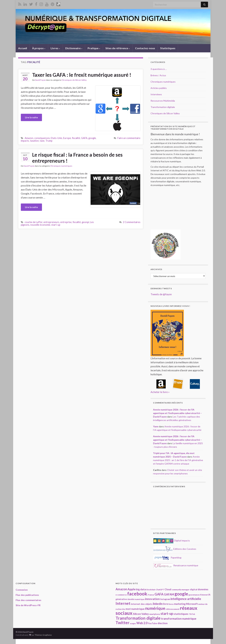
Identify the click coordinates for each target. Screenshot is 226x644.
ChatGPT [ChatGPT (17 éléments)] (160, 590)
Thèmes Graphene (43, 635)
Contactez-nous (145, 48)
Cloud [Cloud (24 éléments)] (168, 589)
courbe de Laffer (34, 222)
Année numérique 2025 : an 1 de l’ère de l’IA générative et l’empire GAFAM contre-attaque (178, 460)
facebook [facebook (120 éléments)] (137, 594)
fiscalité (76, 138)
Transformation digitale (163, 107)
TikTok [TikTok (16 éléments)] (192, 614)
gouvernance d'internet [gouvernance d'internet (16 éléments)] (198, 595)
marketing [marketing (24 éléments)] (180, 604)
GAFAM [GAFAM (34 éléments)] (169, 594)
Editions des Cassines (175, 549)
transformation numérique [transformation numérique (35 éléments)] (179, 619)
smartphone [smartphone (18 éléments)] (155, 614)
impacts (25, 141)
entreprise (66, 222)
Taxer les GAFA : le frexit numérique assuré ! (82, 75)
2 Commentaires (132, 222)
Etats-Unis (56, 138)
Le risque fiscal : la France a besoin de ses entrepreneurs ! (77, 158)
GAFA (84, 138)
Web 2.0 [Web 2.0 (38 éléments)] (142, 623)
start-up (56, 225)
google (92, 138)
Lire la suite (31, 117)
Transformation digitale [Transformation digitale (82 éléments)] (138, 618)
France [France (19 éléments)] (151, 595)
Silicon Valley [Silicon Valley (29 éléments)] (141, 614)
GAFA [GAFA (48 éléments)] (159, 594)
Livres (55, 48)
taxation (34, 141)
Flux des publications (27, 595)
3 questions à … (159, 69)
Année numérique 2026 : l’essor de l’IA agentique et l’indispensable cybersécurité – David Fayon (177, 413)
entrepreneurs (51, 222)
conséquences (42, 138)
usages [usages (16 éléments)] (133, 623)
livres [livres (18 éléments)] (171, 604)
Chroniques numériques (61, 166)
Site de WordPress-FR (28, 605)
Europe (67, 138)
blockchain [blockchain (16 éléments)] (151, 590)
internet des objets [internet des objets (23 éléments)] (142, 604)
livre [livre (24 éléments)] (166, 604)
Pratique (94, 48)
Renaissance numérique (176, 565)
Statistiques (168, 48)
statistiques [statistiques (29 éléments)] (181, 614)
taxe (42, 141)
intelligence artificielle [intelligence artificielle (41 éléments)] (186, 599)
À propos (39, 48)
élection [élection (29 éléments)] (163, 623)
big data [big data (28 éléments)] (141, 589)
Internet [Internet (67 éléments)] (123, 603)
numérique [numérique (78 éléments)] (155, 608)
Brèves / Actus (158, 75)
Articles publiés (159, 88)
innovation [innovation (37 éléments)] (152, 599)
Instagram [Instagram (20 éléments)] (165, 599)
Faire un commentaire (129, 138)
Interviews (156, 94)
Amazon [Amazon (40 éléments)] (121, 589)
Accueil (23, 48)
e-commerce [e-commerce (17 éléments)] (121, 595)
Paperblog (167, 558)
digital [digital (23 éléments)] (194, 589)
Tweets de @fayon (161, 294)
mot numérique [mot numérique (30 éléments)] (135, 609)
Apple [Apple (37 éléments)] (132, 589)
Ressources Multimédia (163, 101)
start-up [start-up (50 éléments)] (167, 613)
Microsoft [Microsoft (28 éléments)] (192, 604)
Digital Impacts (172, 541)
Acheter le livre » (160, 392)
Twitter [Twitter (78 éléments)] (122, 623)
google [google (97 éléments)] (181, 594)
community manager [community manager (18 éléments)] (181, 589)
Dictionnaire (74, 48)
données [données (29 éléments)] (203, 589)
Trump (49, 141)
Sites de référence (118, 48)
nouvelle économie (40, 225)
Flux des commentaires (28, 600)
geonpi (85, 222)
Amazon (29, 138)
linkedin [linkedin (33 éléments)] (158, 604)
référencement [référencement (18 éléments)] (173, 609)
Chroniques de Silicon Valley (74, 80)
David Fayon (40, 80)
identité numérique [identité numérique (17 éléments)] (136, 599)
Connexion (22, 590)
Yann (156, 426)
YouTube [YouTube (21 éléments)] (152, 623)
